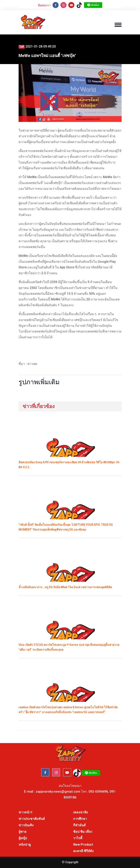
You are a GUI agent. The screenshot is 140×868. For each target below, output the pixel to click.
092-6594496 (98, 792)
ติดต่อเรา (44, 5)
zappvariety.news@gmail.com (58, 792)
